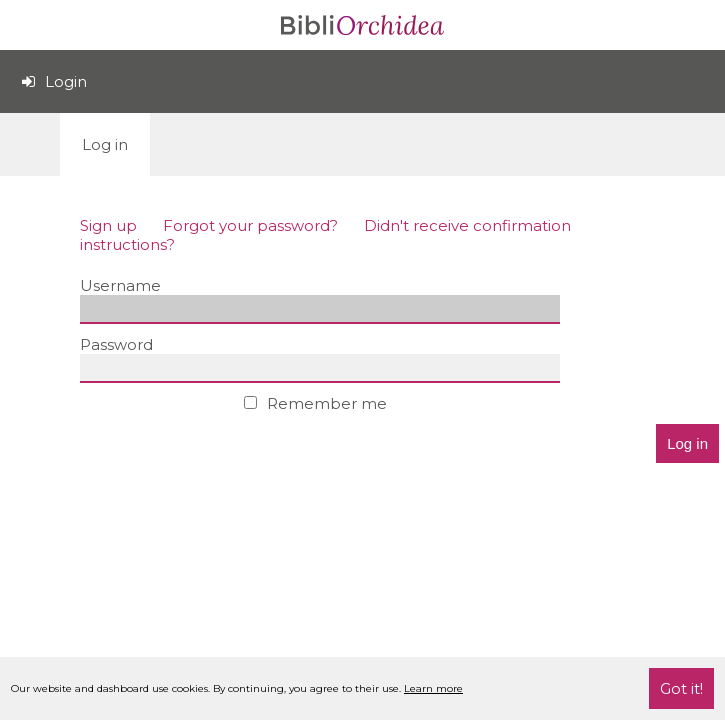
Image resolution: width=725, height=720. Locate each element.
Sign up (108, 225)
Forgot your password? (250, 225)
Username (120, 285)
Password (116, 344)
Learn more (433, 688)
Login (54, 81)
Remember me (315, 403)
